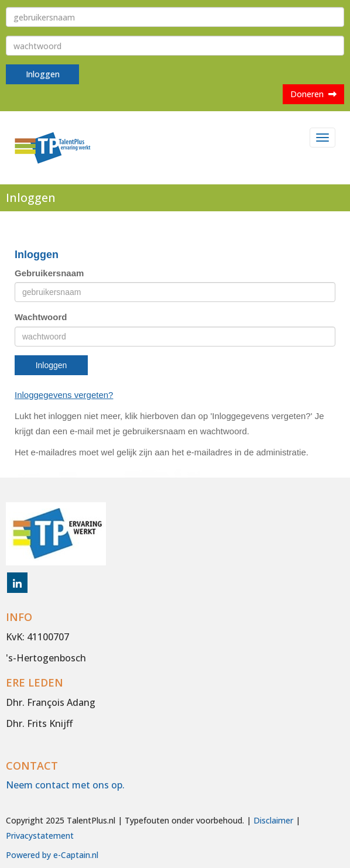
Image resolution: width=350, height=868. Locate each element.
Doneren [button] (313, 94)
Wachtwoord (41, 317)
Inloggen (43, 74)
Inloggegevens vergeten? (64, 395)
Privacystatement (40, 836)
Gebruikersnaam (49, 273)
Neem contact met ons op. (65, 785)
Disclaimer (273, 820)
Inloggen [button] (52, 365)
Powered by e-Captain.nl (52, 855)
